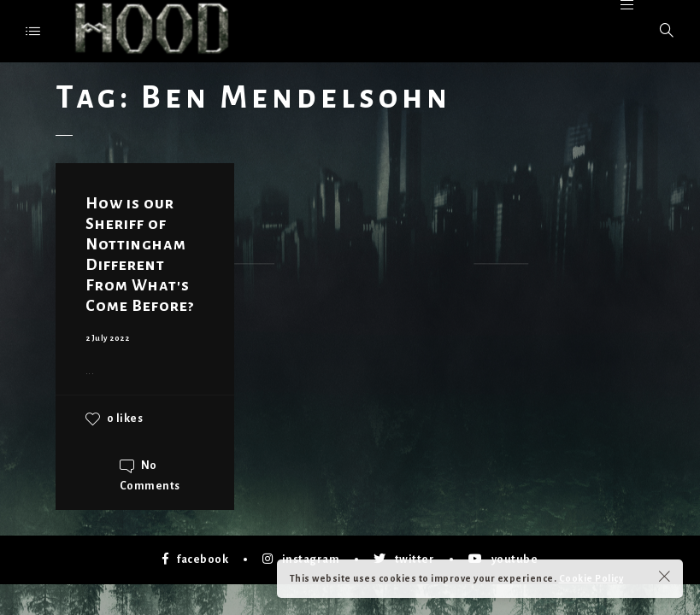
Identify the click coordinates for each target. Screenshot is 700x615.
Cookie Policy (591, 578)
